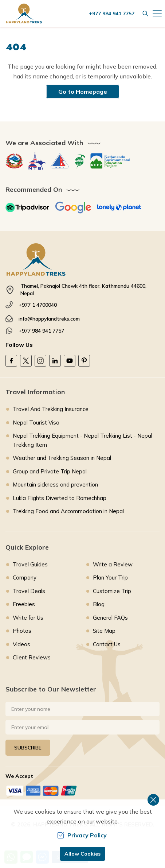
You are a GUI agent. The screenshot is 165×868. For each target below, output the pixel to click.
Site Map (104, 631)
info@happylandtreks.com (49, 319)
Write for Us (28, 618)
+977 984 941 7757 (41, 331)
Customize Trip (112, 591)
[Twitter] (26, 361)
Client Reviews (32, 657)
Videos (21, 644)
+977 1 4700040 (38, 305)
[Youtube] (70, 361)
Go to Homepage (83, 92)
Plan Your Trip (110, 578)
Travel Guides (30, 564)
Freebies (24, 604)
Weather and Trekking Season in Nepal (62, 458)
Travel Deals (29, 591)
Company (25, 578)
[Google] (73, 208)
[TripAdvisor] (27, 208)
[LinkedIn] (55, 361)
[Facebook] (11, 361)
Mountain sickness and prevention (55, 485)
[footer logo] (82, 259)
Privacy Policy (82, 835)
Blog (99, 604)
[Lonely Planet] (119, 208)
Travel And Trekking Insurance (51, 409)
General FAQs (110, 618)
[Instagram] (40, 361)
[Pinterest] (84, 361)
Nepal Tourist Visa (36, 423)
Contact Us (107, 644)
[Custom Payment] (82, 790)
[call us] (113, 13)
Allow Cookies (82, 854)
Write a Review (113, 564)
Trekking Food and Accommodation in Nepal (68, 511)
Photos (22, 631)
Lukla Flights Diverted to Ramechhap (60, 498)
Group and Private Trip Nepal (50, 471)
